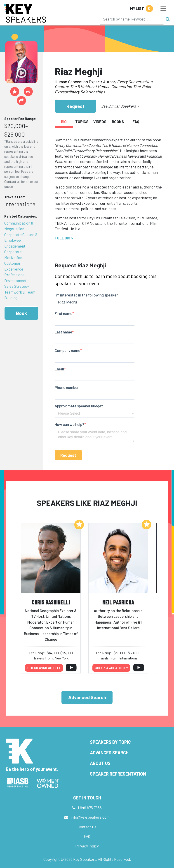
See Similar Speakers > (120, 106)
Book (21, 313)
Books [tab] (118, 122)
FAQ (87, 836)
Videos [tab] (100, 122)
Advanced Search (87, 697)
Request (75, 106)
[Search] (132, 19)
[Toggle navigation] (163, 9)
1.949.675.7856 (90, 808)
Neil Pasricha (118, 602)
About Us (100, 763)
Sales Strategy (17, 286)
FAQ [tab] (136, 122)
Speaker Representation (118, 774)
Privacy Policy (87, 846)
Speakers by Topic (110, 742)
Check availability (44, 668)
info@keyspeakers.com (90, 817)
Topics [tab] (82, 122)
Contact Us (87, 827)
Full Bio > (64, 238)
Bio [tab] (64, 122)
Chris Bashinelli (51, 602)
